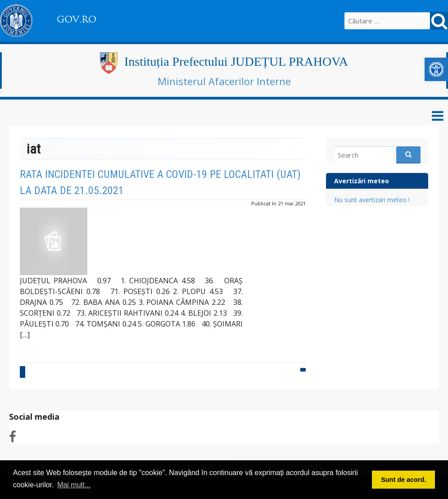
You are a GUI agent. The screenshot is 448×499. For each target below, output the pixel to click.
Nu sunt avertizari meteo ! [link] (372, 200)
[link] (436, 69)
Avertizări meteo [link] (362, 181)
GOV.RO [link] (77, 19)
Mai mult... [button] (74, 485)
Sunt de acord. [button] (403, 480)
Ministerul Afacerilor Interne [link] (224, 81)
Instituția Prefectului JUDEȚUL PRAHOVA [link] (236, 61)
